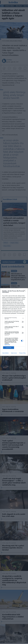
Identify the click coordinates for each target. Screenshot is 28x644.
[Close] (25, 291)
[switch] (22, 322)
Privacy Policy (22, 353)
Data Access (14, 353)
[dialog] (14, 322)
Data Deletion (6, 353)
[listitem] (14, 318)
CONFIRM (9, 348)
